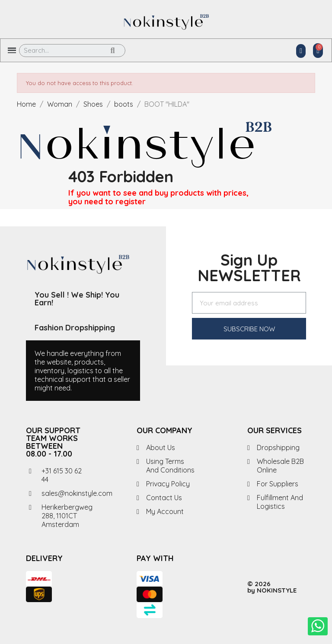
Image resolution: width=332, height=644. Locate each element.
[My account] (301, 51)
